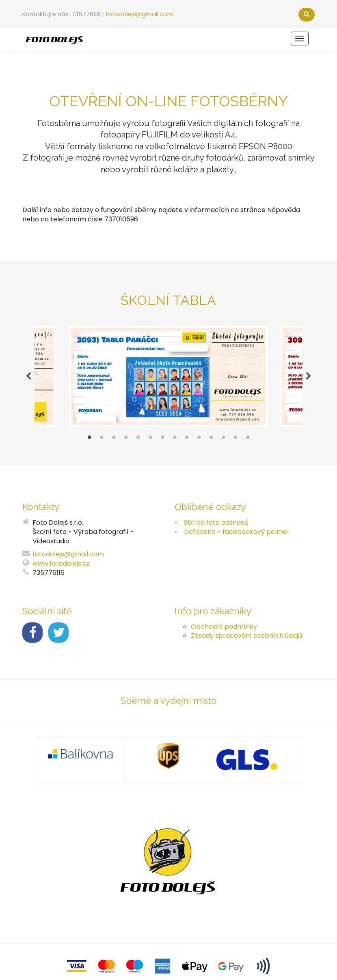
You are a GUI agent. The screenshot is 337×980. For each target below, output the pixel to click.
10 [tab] (199, 439)
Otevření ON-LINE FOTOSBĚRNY (168, 101)
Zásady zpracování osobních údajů (246, 636)
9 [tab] (187, 439)
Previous (28, 376)
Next (309, 376)
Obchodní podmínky (224, 627)
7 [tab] (162, 439)
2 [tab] (102, 439)
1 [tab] (89, 439)
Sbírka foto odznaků (216, 522)
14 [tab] (248, 439)
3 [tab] (114, 439)
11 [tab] (211, 439)
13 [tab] (235, 439)
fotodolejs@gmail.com (139, 14)
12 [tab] (223, 439)
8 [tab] (175, 439)
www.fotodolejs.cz (61, 563)
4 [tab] (126, 439)
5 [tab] (138, 439)
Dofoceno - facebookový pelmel (236, 532)
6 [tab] (150, 439)
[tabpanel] (168, 376)
